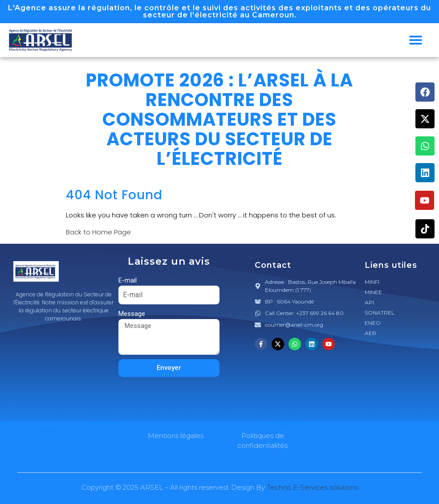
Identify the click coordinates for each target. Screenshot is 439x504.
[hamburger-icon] (416, 40)
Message (132, 314)
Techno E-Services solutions (312, 487)
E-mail (128, 280)
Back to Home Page (98, 232)
